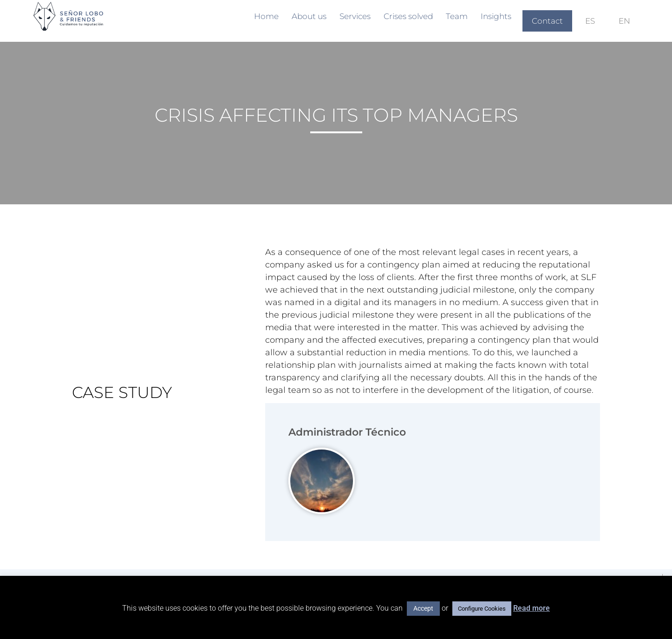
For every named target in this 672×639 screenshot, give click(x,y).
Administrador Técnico (347, 432)
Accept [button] (423, 608)
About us (309, 16)
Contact (547, 21)
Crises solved (408, 16)
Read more (532, 608)
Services (355, 16)
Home (266, 16)
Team (457, 16)
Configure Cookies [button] (482, 609)
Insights (496, 16)
